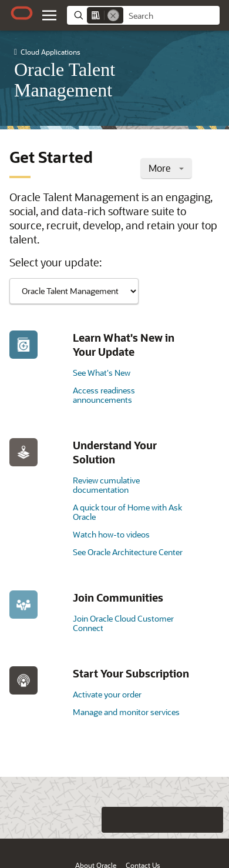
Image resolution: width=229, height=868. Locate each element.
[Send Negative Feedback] (187, 820)
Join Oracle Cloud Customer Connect (123, 623)
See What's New (102, 373)
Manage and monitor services (126, 712)
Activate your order (107, 694)
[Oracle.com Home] (22, 13)
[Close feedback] (68, 820)
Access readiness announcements (104, 395)
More (166, 168)
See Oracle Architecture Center (128, 552)
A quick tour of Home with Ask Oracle (127, 512)
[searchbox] (171, 16)
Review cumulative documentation (106, 485)
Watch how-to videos (111, 534)
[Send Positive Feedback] (210, 820)
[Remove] (113, 15)
